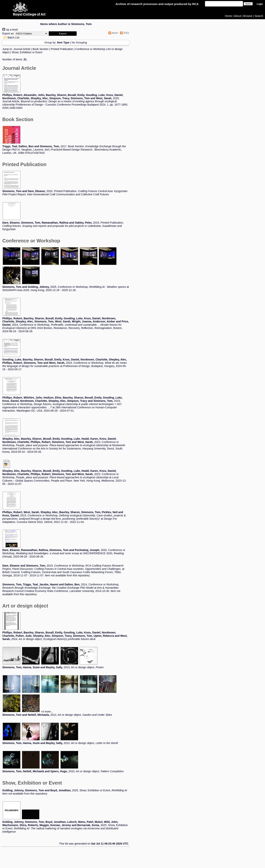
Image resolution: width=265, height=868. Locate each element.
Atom (113, 33)
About (238, 16)
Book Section (41, 49)
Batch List (11, 37)
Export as (8, 33)
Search (259, 16)
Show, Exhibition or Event (27, 52)
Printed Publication (62, 49)
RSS (124, 33)
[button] (63, 34)
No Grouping (79, 42)
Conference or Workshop (90, 49)
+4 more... (47, 712)
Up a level (10, 30)
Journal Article (22, 49)
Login (260, 4)
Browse (248, 16)
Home (229, 16)
